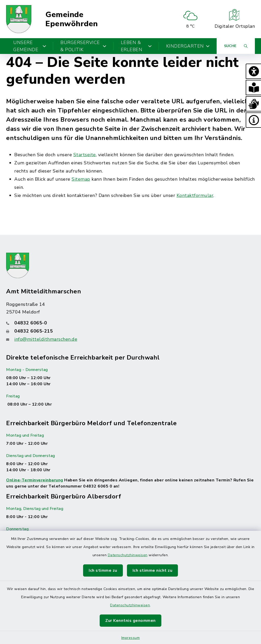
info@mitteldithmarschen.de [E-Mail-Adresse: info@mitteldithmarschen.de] (46, 339)
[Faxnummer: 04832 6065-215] (130, 331)
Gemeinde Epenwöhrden (72, 19)
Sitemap (81, 179)
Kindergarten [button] (188, 46)
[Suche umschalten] (236, 46)
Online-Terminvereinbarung (35, 480)
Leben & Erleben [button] (136, 46)
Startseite (85, 155)
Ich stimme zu (103, 570)
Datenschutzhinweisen (128, 555)
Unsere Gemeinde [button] (30, 46)
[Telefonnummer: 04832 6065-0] (130, 323)
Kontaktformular (195, 195)
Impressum (131, 638)
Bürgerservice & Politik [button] (83, 46)
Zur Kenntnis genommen (130, 621)
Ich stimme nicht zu (153, 570)
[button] (253, 71)
